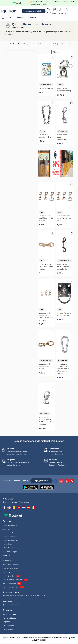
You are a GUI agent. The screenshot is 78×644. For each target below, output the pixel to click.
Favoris (49, 10)
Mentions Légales (9, 618)
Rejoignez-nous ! (41, 481)
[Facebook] (56, 481)
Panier (66, 11)
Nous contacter (8, 601)
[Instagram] (61, 481)
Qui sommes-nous (9, 614)
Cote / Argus (7, 572)
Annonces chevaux (10, 525)
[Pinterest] (72, 481)
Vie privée (6, 622)
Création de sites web (11, 587)
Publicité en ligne (9, 576)
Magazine (6, 555)
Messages (55, 11)
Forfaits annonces (9, 583)
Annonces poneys (9, 529)
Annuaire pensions (10, 537)
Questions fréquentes (11, 605)
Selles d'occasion (9, 548)
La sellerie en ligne (10, 552)
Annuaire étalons (9, 533)
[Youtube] (67, 481)
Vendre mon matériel (34, 11)
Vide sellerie (7, 544)
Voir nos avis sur (12, 3)
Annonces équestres (10, 540)
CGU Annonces (8, 625)
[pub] (55, 164)
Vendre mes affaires (10, 568)
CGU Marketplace (9, 629)
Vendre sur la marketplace (13, 580)
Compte (61, 11)
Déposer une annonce (11, 565)
